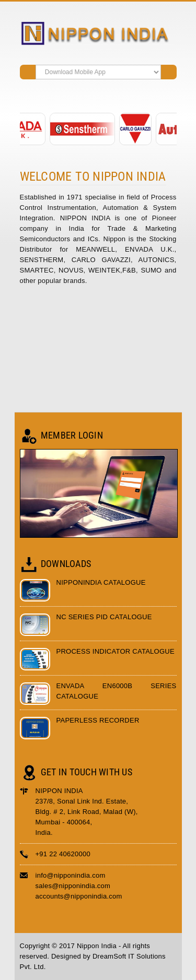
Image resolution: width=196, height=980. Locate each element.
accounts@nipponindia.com (79, 896)
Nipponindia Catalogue (101, 582)
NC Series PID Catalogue (104, 617)
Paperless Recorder (98, 720)
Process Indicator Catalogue (116, 651)
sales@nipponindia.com (73, 886)
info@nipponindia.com (71, 875)
